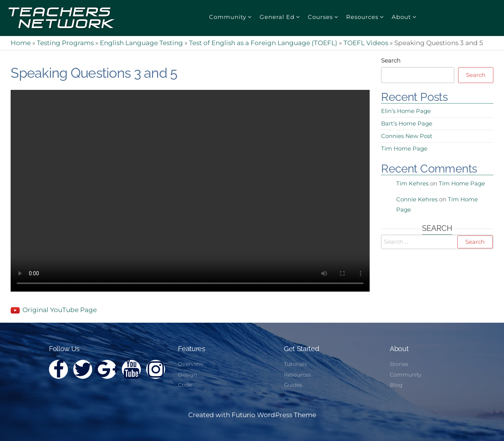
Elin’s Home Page (406, 111)
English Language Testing (141, 43)
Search (391, 60)
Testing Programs (65, 43)
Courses (320, 17)
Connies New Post (407, 136)
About (401, 17)
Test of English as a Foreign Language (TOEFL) (263, 43)
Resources (362, 17)
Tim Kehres (412, 183)
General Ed (277, 17)
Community (228, 17)
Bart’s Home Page (407, 123)
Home (21, 43)
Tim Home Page (404, 148)
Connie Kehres (417, 199)
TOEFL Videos (366, 43)
